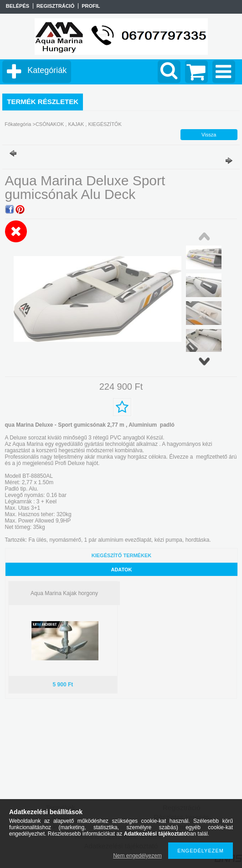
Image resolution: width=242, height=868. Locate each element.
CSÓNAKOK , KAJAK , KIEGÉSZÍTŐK (79, 124)
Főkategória (18, 124)
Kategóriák (47, 70)
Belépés (18, 6)
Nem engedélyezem (137, 856)
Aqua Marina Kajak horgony (64, 593)
